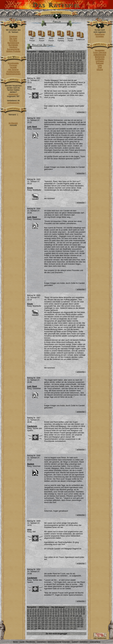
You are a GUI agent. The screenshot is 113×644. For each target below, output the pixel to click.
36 (31, 56)
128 (64, 64)
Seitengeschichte (54, 642)
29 (71, 54)
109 (53, 62)
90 (51, 60)
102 (29, 62)
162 (71, 69)
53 (74, 56)
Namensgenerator (13, 74)
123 (46, 64)
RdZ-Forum (32, 39)
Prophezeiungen (13, 72)
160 (64, 69)
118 (29, 64)
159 (60, 69)
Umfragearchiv (13, 103)
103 (32, 62)
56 (81, 56)
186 (43, 73)
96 (66, 60)
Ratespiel (100, 63)
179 (75, 71)
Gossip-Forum (70, 39)
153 (39, 69)
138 (43, 67)
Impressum (41, 642)
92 (56, 60)
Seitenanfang (95, 642)
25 (61, 54)
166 (29, 71)
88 (46, 60)
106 (43, 62)
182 (29, 73)
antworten (81, 112)
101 (80, 60)
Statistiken (84, 642)
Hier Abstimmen (100, 638)
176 (64, 71)
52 (71, 56)
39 (38, 56)
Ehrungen (66, 642)
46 (56, 56)
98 (71, 60)
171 (46, 71)
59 (31, 58)
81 (28, 60)
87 (43, 60)
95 (64, 60)
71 (61, 58)
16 (38, 54)
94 (61, 60)
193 (68, 73)
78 (79, 58)
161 (68, 69)
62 (38, 58)
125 (53, 64)
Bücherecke (100, 57)
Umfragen (100, 61)
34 (84, 54)
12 (28, 54)
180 (78, 71)
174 (57, 71)
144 (64, 67)
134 (29, 67)
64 (43, 58)
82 (31, 60)
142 (57, 67)
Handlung (13, 47)
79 (81, 58)
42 (46, 56)
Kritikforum (80, 39)
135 (32, 67)
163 (75, 69)
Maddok (31, 464)
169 (39, 71)
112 (64, 62)
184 (36, 73)
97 (69, 60)
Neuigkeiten (100, 50)
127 (60, 64)
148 (78, 67)
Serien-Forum (42, 39)
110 (57, 62)
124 (50, 64)
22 (53, 54)
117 (82, 62)
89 (48, 60)
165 (82, 69)
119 (32, 64)
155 (46, 69)
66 (48, 58)
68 (53, 58)
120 (36, 64)
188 (50, 73)
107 (46, 62)
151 (32, 69)
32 (79, 54)
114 (71, 62)
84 (36, 60)
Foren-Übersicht (100, 53)
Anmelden (100, 36)
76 (74, 58)
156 (50, 69)
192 (64, 73)
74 (69, 58)
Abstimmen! (13, 94)
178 (71, 71)
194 (71, 73)
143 (60, 67)
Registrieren (100, 34)
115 (75, 62)
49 (64, 56)
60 (33, 58)
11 (83, 52)
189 (53, 73)
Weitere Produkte (13, 51)
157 (53, 69)
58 (28, 58)
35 (28, 56)
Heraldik (13, 67)
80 (84, 58)
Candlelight (32, 426)
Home (53, 12)
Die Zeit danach (58, 52)
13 (31, 54)
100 (77, 60)
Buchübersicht (13, 43)
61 (36, 58)
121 (39, 64)
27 (66, 54)
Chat (100, 67)
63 (41, 58)
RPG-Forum (51, 39)
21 (51, 54)
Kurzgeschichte (13, 49)
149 (82, 67)
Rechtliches (31, 642)
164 (78, 69)
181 (82, 71)
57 (84, 56)
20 (48, 54)
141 (53, 67)
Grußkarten (100, 59)
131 (75, 64)
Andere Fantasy (61, 39)
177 (68, 71)
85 (38, 60)
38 (36, 56)
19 (46, 54)
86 (41, 60)
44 (51, 56)
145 (68, 67)
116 (78, 62)
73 (66, 58)
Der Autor (13, 39)
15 (36, 54)
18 (43, 54)
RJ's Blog (13, 41)
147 (75, 67)
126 (57, 64)
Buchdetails (13, 45)
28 (69, 54)
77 (76, 58)
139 (46, 67)
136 (36, 67)
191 (60, 73)
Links (100, 65)
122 (43, 64)
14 (33, 54)
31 (76, 54)
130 (71, 64)
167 (32, 71)
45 (53, 56)
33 (81, 54)
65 (46, 58)
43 (48, 56)
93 (58, 60)
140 (50, 67)
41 (43, 56)
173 (53, 71)
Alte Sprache (13, 70)
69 (56, 58)
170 (43, 71)
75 (71, 58)
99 (74, 60)
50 (66, 56)
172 (50, 71)
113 (68, 62)
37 (33, 56)
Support (75, 642)
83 (33, 60)
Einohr (30, 188)
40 (41, 56)
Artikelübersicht (100, 55)
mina (29, 87)
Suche (60, 12)
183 (32, 73)
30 (74, 54)
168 (36, 71)
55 (79, 56)
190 (57, 73)
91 (53, 60)
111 (60, 62)
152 (36, 69)
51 (69, 56)
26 (64, 54)
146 (71, 67)
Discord (100, 70)
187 (46, 73)
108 (50, 62)
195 (75, 73)
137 (39, 67)
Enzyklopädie (13, 63)
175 (60, 71)
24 (58, 54)
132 (78, 64)
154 (43, 69)
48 (61, 56)
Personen (13, 65)
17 (41, 54)
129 (68, 64)
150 (29, 69)
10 (81, 52)
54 (76, 56)
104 (36, 62)
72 (64, 58)
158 (57, 69)
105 (39, 62)
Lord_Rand (32, 127)
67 (51, 58)
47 (58, 56)
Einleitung (13, 36)
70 (58, 58)
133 (82, 64)
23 (56, 54)
